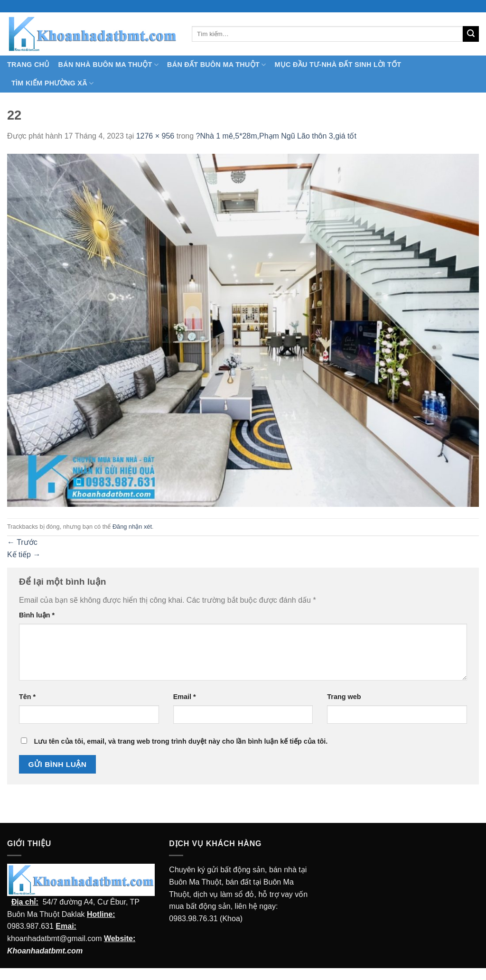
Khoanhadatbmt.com (45, 951)
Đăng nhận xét (132, 527)
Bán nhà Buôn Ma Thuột (108, 65)
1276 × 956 (155, 136)
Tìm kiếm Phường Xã (52, 83)
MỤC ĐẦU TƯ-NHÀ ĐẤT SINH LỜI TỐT (338, 65)
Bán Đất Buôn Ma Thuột (216, 65)
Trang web (344, 697)
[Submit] (471, 34)
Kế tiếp (24, 555)
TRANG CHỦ (28, 65)
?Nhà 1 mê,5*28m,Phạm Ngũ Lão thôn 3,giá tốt (276, 136)
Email (185, 697)
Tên (27, 697)
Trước (22, 542)
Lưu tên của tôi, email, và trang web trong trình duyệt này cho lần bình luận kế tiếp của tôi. (181, 741)
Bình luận (37, 615)
